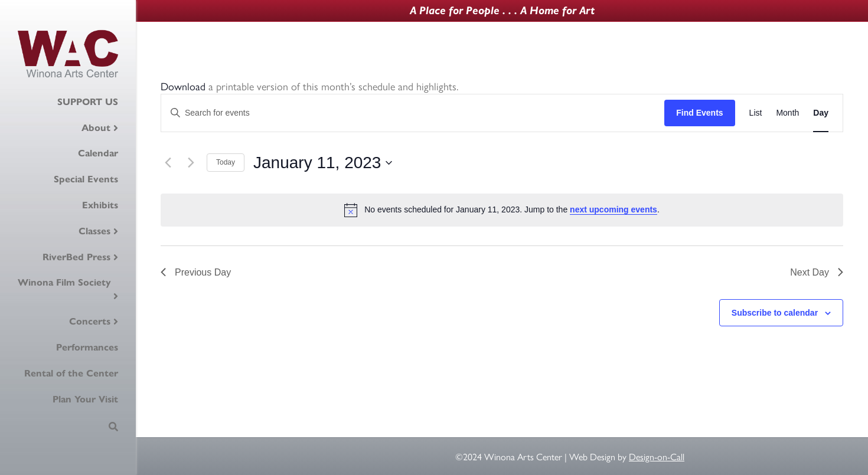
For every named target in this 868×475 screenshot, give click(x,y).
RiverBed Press (76, 257)
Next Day (817, 272)
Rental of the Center (71, 373)
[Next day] (191, 163)
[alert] (502, 210)
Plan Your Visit (85, 399)
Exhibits (100, 205)
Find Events (699, 113)
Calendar (98, 153)
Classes (94, 231)
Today (226, 162)
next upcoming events (614, 209)
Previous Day (196, 272)
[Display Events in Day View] (821, 113)
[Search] (113, 427)
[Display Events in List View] (756, 113)
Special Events (86, 179)
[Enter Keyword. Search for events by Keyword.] (413, 113)
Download (183, 86)
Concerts (90, 321)
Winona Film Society (64, 282)
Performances (87, 347)
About (96, 128)
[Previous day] (168, 163)
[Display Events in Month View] (787, 113)
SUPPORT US (88, 102)
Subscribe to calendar (775, 313)
